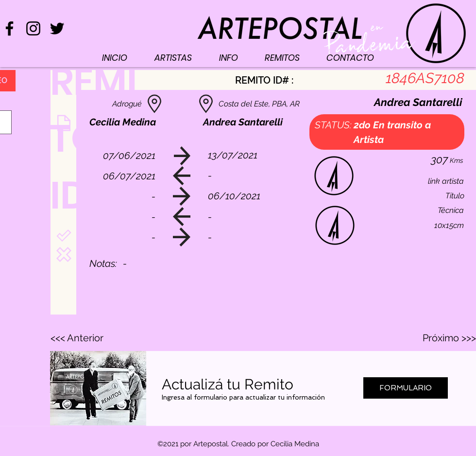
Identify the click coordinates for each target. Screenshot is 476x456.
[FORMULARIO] (406, 388)
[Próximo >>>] (449, 338)
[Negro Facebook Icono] (9, 28)
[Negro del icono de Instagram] (33, 28)
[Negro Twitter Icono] (57, 28)
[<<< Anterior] (83, 338)
